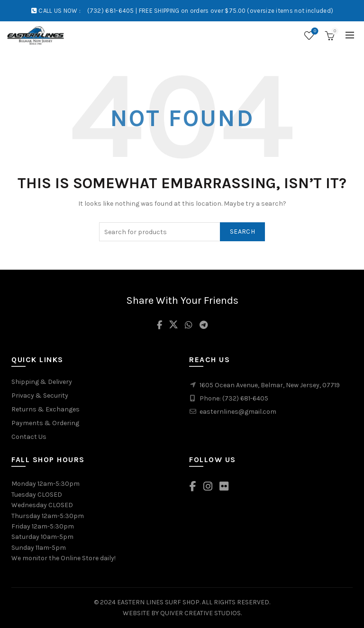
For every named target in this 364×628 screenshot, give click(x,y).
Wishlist (314, 32)
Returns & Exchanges (45, 409)
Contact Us (29, 437)
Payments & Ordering (45, 423)
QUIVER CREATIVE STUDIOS (200, 613)
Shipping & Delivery (42, 382)
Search (242, 232)
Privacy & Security (40, 396)
